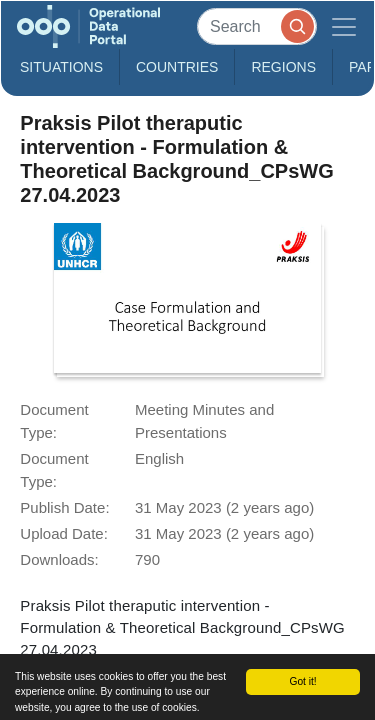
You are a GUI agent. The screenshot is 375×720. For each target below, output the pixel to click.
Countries (177, 67)
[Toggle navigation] (344, 26)
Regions (283, 67)
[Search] (257, 26)
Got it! (302, 681)
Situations (61, 67)
